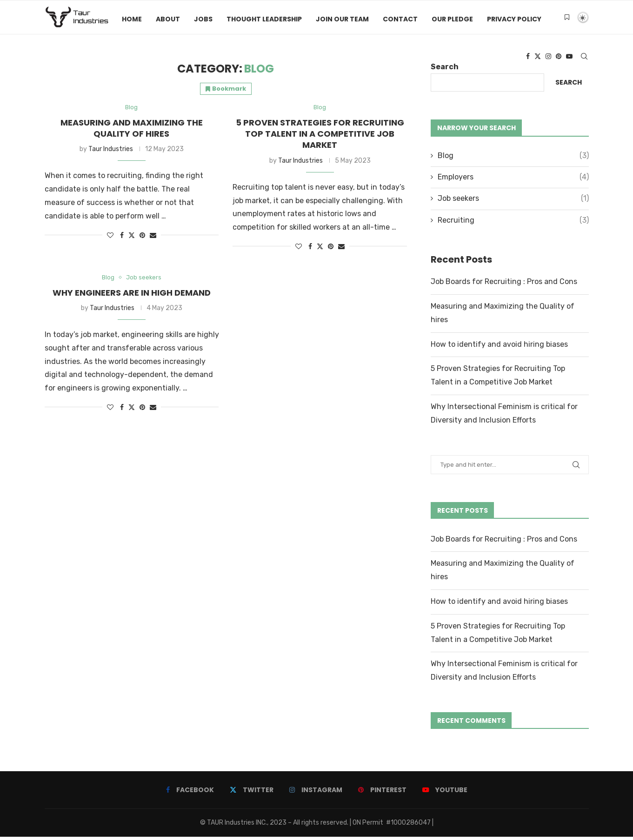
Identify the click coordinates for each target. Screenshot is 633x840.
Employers (513, 181)
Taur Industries (111, 153)
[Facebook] (528, 58)
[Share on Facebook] (122, 239)
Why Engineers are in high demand (132, 297)
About (168, 19)
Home (132, 19)
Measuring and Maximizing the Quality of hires (132, 132)
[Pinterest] (559, 58)
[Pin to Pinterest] (142, 239)
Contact (400, 19)
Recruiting (513, 224)
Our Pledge (452, 19)
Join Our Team (342, 19)
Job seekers (513, 202)
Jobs (203, 19)
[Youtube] (569, 58)
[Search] (584, 58)
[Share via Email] (153, 239)
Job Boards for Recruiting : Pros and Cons (504, 285)
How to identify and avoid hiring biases (499, 347)
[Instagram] (548, 58)
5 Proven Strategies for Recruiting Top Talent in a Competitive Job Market (320, 138)
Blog (513, 159)
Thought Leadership (264, 19)
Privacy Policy (514, 19)
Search (569, 86)
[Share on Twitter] (132, 239)
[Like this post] (110, 239)
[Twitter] (538, 58)
